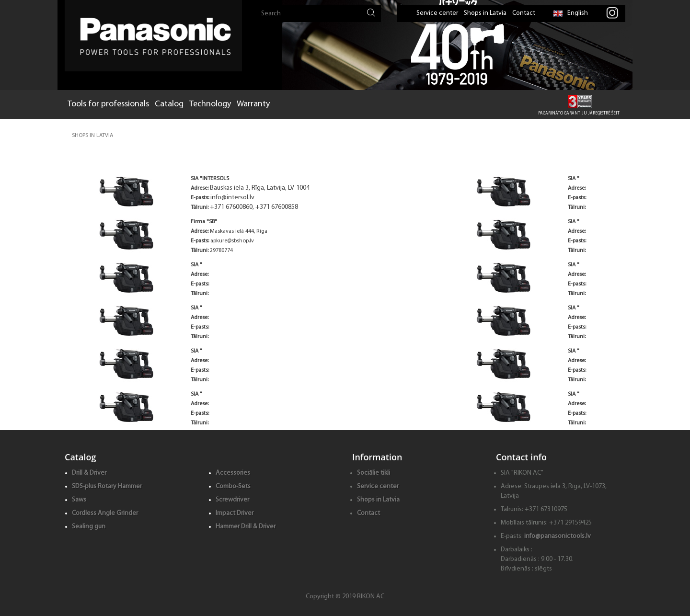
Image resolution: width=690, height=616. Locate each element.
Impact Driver (235, 513)
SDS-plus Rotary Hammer (107, 486)
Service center (437, 13)
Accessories (233, 473)
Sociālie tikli (374, 473)
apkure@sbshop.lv (232, 241)
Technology (210, 104)
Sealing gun (89, 527)
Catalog (169, 104)
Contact (524, 13)
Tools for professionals (108, 104)
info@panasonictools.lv (558, 536)
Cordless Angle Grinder (105, 513)
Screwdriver (232, 500)
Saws (79, 500)
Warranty (253, 104)
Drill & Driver (89, 473)
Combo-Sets (233, 486)
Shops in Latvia (485, 13)
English (570, 13)
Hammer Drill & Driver (246, 527)
